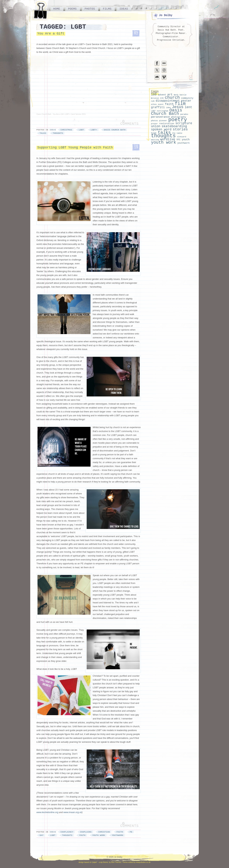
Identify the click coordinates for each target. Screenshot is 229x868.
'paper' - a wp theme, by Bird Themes (107, 862)
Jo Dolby (166, 15)
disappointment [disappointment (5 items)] (168, 101)
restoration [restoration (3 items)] (167, 124)
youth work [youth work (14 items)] (164, 142)
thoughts (58, 133)
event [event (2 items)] (161, 104)
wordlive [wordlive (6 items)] (168, 139)
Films (107, 9)
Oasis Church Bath (44, 114)
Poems (72, 9)
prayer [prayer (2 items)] (154, 124)
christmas (66, 130)
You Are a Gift (51, 34)
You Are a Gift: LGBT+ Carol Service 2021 (69, 114)
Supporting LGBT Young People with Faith (75, 148)
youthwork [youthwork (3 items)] (184, 143)
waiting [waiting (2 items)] (155, 140)
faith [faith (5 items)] (169, 104)
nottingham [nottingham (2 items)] (163, 111)
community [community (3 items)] (187, 98)
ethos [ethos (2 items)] (154, 104)
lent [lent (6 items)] (189, 107)
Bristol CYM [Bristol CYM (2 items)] (157, 98)
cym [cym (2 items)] (153, 101)
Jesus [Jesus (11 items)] (178, 107)
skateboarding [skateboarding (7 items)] (174, 126)
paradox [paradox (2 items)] (184, 114)
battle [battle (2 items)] (183, 95)
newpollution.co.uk (143, 862)
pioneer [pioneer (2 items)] (163, 121)
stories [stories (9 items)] (180, 129)
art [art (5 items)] (170, 95)
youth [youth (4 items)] (186, 140)
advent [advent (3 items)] (162, 95)
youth (82, 835)
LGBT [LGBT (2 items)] (153, 111)
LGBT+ (94, 130)
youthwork (118, 835)
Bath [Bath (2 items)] (176, 95)
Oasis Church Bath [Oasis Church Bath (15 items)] (167, 112)
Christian (104, 832)
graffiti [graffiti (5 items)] (158, 107)
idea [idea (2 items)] (168, 108)
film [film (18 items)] (180, 104)
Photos (90, 9)
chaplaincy (67, 832)
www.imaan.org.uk (73, 812)
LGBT (81, 130)
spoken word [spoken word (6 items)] (161, 130)
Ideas (124, 9)
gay (42, 835)
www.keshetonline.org (47, 812)
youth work (99, 835)
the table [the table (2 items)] (177, 133)
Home (57, 9)
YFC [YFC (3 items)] (178, 140)
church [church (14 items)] (172, 98)
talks (43, 133)
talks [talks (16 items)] (164, 133)
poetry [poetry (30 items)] (178, 120)
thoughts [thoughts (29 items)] (163, 136)
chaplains (86, 832)
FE (131, 832)
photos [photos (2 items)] (154, 121)
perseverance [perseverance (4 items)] (160, 117)
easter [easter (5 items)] (186, 101)
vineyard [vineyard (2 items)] (182, 137)
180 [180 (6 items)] (154, 95)
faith (120, 832)
